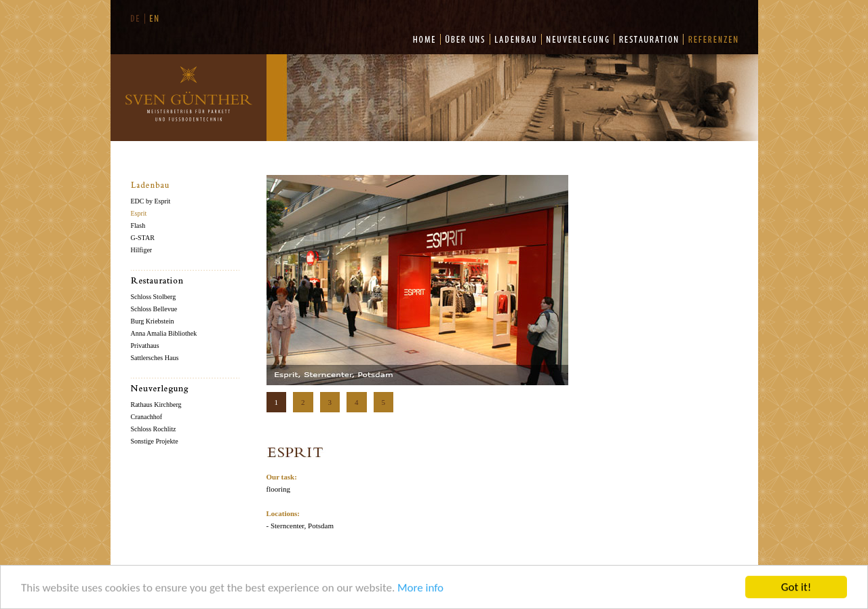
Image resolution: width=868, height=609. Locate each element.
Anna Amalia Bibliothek (164, 333)
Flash (138, 225)
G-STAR (143, 238)
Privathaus (145, 346)
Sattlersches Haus (155, 358)
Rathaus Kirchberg (156, 405)
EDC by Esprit (151, 201)
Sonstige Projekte (155, 441)
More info (420, 589)
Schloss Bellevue (154, 309)
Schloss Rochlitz (154, 429)
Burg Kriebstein (153, 321)
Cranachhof (147, 417)
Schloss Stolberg (154, 297)
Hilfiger (142, 250)
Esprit (139, 213)
